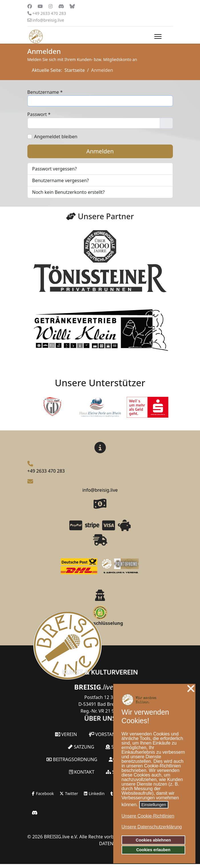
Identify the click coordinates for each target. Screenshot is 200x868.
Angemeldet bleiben (56, 137)
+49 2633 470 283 (49, 13)
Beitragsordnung (72, 759)
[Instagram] (50, 6)
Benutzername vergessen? (61, 180)
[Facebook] (30, 6)
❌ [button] (191, 689)
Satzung (81, 747)
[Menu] (158, 36)
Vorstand (104, 734)
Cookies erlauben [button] (153, 850)
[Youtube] (40, 6)
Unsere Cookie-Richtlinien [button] (148, 816)
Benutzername (45, 92)
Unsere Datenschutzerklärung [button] (152, 827)
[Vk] (61, 6)
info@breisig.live (48, 20)
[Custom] (72, 6)
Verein (66, 734)
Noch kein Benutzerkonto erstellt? (68, 192)
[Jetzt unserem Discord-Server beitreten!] (35, 813)
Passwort (39, 114)
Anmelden (100, 151)
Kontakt (82, 772)
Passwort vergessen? (54, 169)
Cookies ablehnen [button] (153, 840)
